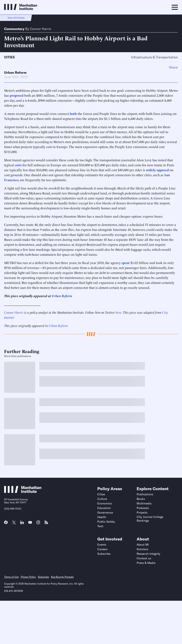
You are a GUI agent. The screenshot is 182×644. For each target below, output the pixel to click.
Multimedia (144, 503)
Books (141, 499)
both (73, 113)
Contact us (144, 558)
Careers (102, 549)
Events (102, 545)
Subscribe (104, 554)
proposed (17, 95)
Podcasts (143, 508)
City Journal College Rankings (150, 519)
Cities (9, 57)
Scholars (142, 549)
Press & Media (146, 563)
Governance (105, 513)
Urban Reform (15, 72)
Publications (145, 494)
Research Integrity (148, 554)
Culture (102, 499)
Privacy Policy (28, 577)
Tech (100, 526)
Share (173, 67)
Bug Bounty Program (62, 577)
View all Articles (16, 18)
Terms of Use (11, 577)
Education (104, 508)
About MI (143, 545)
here (119, 312)
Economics (105, 503)
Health (102, 517)
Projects (142, 513)
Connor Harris (41, 29)
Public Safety (106, 522)
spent (126, 263)
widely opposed (157, 170)
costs (18, 165)
